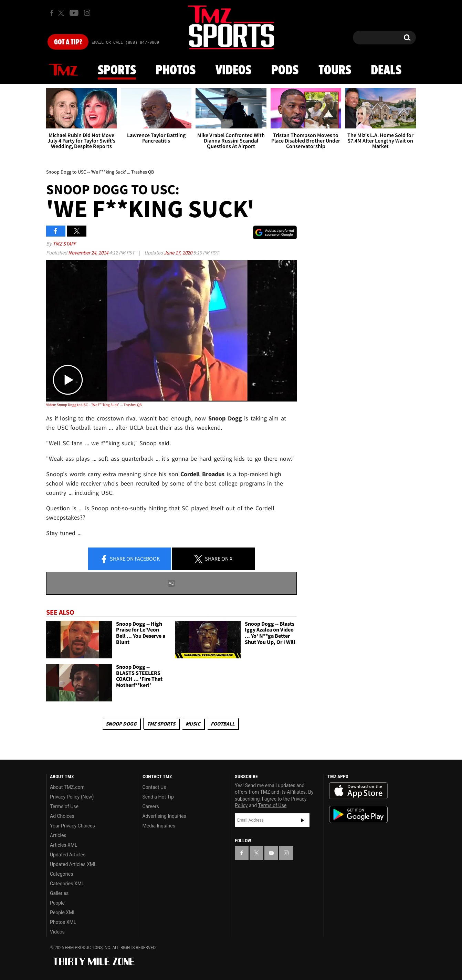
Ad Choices (62, 816)
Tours (335, 71)
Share (130, 559)
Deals (386, 71)
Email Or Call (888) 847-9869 (125, 43)
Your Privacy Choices (72, 826)
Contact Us (154, 787)
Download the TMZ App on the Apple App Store (358, 791)
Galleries (59, 893)
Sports (117, 71)
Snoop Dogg (121, 724)
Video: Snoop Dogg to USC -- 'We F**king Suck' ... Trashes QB (94, 405)
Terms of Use (64, 806)
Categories (61, 874)
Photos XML (63, 922)
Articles (58, 835)
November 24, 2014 (89, 253)
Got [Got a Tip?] (68, 42)
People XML (63, 913)
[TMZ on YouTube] (271, 853)
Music (193, 724)
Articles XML (64, 845)
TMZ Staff (64, 244)
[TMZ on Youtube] (74, 13)
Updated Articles (68, 855)
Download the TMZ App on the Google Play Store (358, 815)
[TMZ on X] (62, 13)
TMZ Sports (161, 724)
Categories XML (67, 884)
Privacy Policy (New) (72, 797)
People (57, 903)
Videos (233, 71)
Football (223, 724)
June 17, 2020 (178, 253)
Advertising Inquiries (164, 816)
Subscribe (303, 820)
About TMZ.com (67, 787)
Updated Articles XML (73, 864)
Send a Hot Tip (158, 797)
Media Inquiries (159, 826)
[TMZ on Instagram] (87, 13)
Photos (176, 71)
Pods (285, 71)
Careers (151, 806)
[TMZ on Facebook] (52, 13)
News (63, 70)
